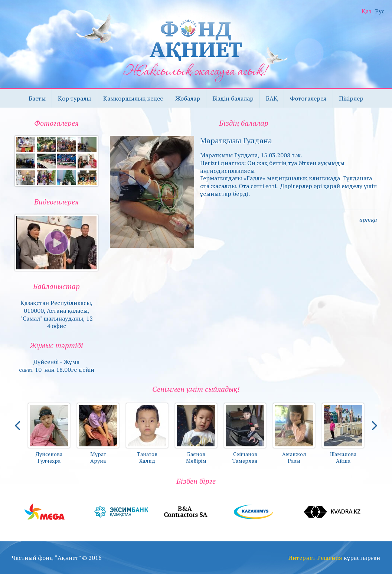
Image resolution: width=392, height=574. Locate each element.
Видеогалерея (56, 202)
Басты (37, 98)
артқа (368, 220)
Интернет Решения (315, 558)
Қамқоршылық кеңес (133, 98)
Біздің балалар (233, 98)
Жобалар (188, 98)
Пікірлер (351, 98)
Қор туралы (74, 98)
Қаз (366, 11)
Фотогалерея (308, 98)
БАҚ (272, 98)
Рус (380, 11)
